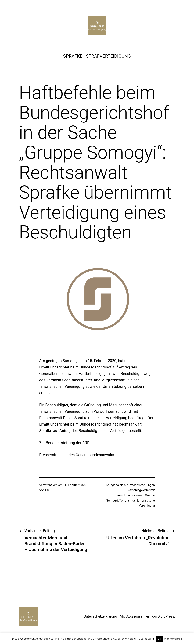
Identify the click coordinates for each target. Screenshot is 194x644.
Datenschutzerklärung (100, 616)
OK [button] (159, 639)
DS (47, 490)
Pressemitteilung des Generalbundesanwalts (77, 455)
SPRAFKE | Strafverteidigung (97, 56)
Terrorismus (128, 500)
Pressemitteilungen (142, 485)
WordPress (166, 616)
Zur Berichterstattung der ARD (64, 443)
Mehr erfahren (173, 639)
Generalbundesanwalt (129, 495)
